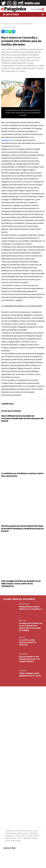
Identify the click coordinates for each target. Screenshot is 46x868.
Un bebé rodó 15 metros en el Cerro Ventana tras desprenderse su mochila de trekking (31, 627)
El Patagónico (6, 24)
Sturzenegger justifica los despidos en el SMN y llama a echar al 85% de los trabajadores (21, 584)
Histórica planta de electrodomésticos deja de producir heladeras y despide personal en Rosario (22, 528)
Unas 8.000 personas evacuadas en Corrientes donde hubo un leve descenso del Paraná (22, 418)
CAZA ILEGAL (23, 671)
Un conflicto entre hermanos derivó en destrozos (28, 642)
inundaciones (7, 140)
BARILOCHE (22, 621)
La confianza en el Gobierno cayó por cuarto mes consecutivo (22, 475)
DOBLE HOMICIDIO (24, 604)
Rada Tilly (22, 637)
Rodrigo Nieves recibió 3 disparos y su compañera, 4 (31, 608)
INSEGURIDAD (23, 654)
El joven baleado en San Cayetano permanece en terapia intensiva (30, 659)
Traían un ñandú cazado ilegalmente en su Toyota (30, 674)
